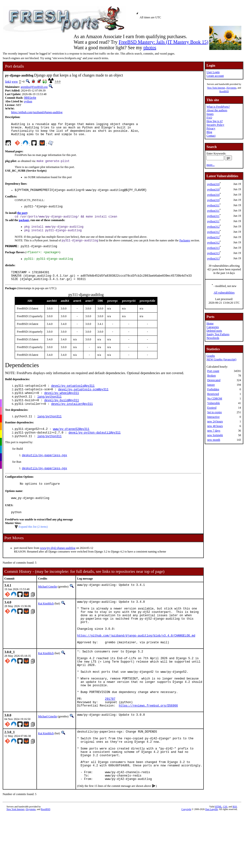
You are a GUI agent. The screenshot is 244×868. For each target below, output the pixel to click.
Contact (211, 136)
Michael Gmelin (47, 606)
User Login (213, 72)
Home (210, 323)
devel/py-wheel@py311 (61, 405)
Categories (213, 327)
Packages (185, 248)
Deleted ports (214, 331)
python (28, 102)
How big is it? (215, 121)
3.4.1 (8, 82)
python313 (213, 248)
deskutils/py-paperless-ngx (44, 472)
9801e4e (30, 98)
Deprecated (214, 380)
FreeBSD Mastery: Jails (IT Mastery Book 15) (163, 42)
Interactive (213, 417)
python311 (213, 205)
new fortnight (215, 435)
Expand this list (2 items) (33, 546)
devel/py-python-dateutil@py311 (95, 448)
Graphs (211, 356)
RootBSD (224, 91)
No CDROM (215, 399)
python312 (213, 227)
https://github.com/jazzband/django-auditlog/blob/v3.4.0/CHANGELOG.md (136, 662)
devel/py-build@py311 (61, 414)
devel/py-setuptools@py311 (73, 397)
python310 (213, 184)
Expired (212, 408)
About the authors (217, 110)
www (15, 82)
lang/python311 (50, 409)
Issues (210, 114)
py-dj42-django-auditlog (61, 567)
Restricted (213, 394)
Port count (213, 371)
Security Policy (215, 125)
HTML (218, 858)
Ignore (211, 385)
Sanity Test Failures (218, 334)
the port (22, 218)
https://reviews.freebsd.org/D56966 (148, 746)
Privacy (211, 128)
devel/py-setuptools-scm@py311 (83, 401)
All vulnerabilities (224, 293)
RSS (235, 858)
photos (150, 48)
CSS (225, 858)
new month (214, 440)
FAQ (209, 118)
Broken (211, 376)
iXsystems (231, 88)
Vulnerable (213, 403)
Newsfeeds (213, 338)
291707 (110, 738)
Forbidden (213, 389)
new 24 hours (215, 421)
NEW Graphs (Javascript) (221, 359)
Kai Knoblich (46, 623)
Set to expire (214, 412)
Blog (209, 132)
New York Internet (216, 88)
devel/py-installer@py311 (72, 418)
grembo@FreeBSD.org (34, 87)
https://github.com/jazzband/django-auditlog (37, 113)
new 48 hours (215, 426)
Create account (215, 76)
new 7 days (214, 431)
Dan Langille (211, 861)
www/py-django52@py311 (71, 444)
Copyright (186, 861)
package (24, 226)
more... (210, 165)
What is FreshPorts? (218, 107)
